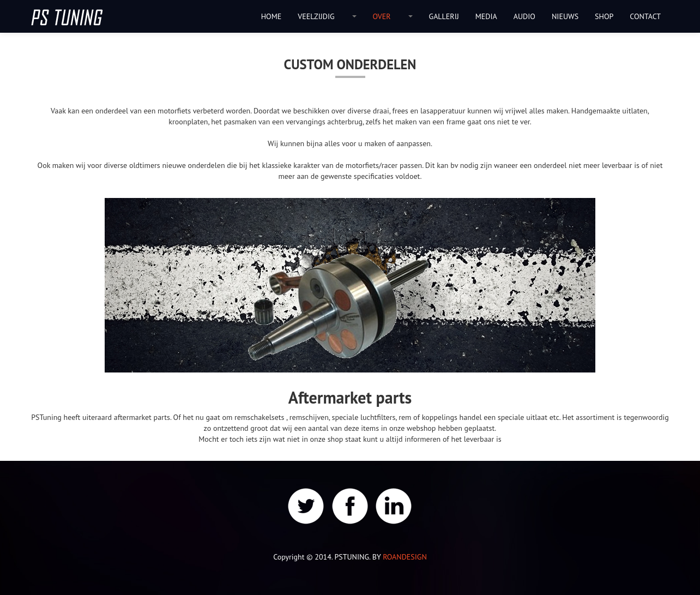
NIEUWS (565, 16)
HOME (271, 16)
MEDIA (486, 16)
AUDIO (524, 16)
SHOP (604, 16)
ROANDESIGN (405, 557)
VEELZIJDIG (316, 16)
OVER (382, 16)
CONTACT (645, 16)
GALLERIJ (444, 16)
